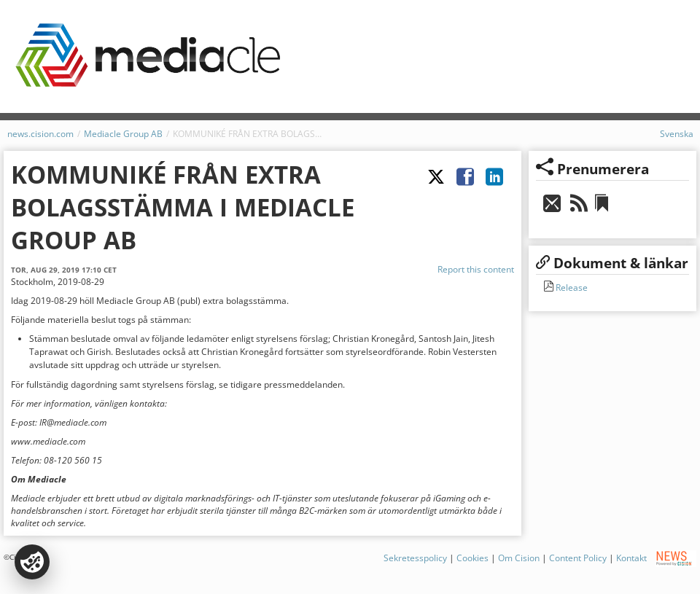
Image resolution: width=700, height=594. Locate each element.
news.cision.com (40, 134)
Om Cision (519, 558)
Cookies (472, 558)
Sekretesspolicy (415, 558)
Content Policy (578, 558)
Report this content (476, 269)
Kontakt (631, 558)
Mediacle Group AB (123, 134)
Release (571, 288)
